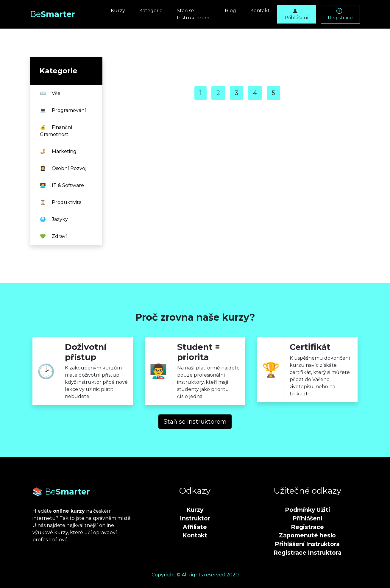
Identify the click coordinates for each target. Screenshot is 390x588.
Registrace (340, 14)
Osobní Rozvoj (63, 168)
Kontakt (260, 11)
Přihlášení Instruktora (307, 544)
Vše (50, 93)
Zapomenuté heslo (307, 535)
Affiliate (195, 527)
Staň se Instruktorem (193, 14)
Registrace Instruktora (307, 553)
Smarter (53, 14)
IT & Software (62, 185)
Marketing (58, 151)
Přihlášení (297, 14)
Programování (63, 110)
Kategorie (151, 11)
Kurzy (118, 11)
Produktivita (61, 202)
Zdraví (53, 236)
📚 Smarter (61, 492)
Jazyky (54, 219)
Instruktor (195, 518)
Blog (230, 11)
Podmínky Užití (307, 510)
